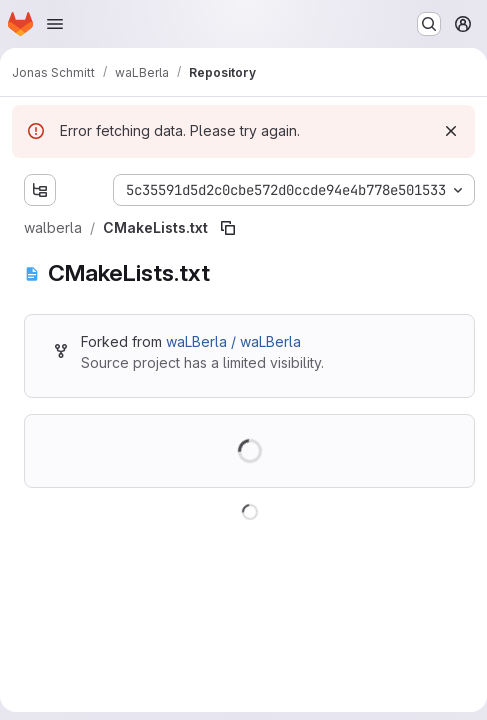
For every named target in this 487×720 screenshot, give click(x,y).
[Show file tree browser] (40, 190)
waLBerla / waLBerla (233, 341)
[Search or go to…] (429, 24)
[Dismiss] (451, 131)
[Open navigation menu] (55, 24)
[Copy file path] (228, 228)
